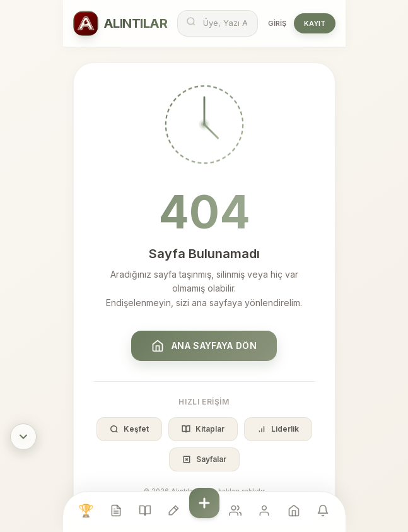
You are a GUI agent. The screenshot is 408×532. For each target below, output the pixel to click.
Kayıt (315, 23)
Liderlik (278, 429)
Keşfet (129, 429)
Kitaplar (203, 429)
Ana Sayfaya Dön (204, 346)
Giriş (277, 23)
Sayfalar (204, 459)
